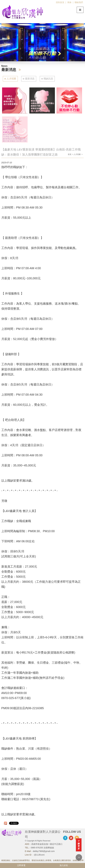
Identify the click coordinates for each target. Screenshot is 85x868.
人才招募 (11, 79)
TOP (79, 857)
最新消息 (30, 79)
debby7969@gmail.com (44, 851)
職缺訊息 (48, 79)
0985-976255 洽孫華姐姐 (42, 848)
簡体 (69, 2)
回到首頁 (60, 2)
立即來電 (21, 865)
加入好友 (64, 865)
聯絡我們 (79, 2)
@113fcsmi (39, 855)
